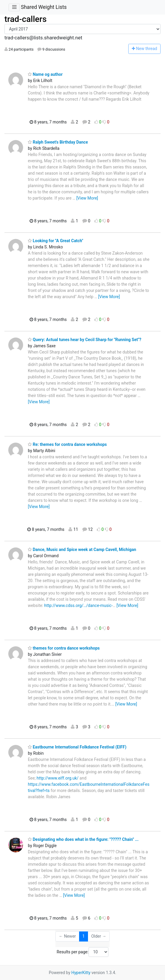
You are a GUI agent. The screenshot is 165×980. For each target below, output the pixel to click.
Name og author (45, 74)
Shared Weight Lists (44, 7)
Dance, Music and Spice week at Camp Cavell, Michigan (82, 550)
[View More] (87, 198)
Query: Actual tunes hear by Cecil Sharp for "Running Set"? (85, 340)
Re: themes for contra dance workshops (67, 444)
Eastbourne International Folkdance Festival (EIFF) (77, 747)
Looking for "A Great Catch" (56, 241)
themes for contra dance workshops (64, 648)
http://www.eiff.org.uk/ (58, 778)
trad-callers (25, 19)
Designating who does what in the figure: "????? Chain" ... (83, 839)
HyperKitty (81, 973)
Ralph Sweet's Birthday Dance (58, 142)
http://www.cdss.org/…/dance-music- (78, 605)
